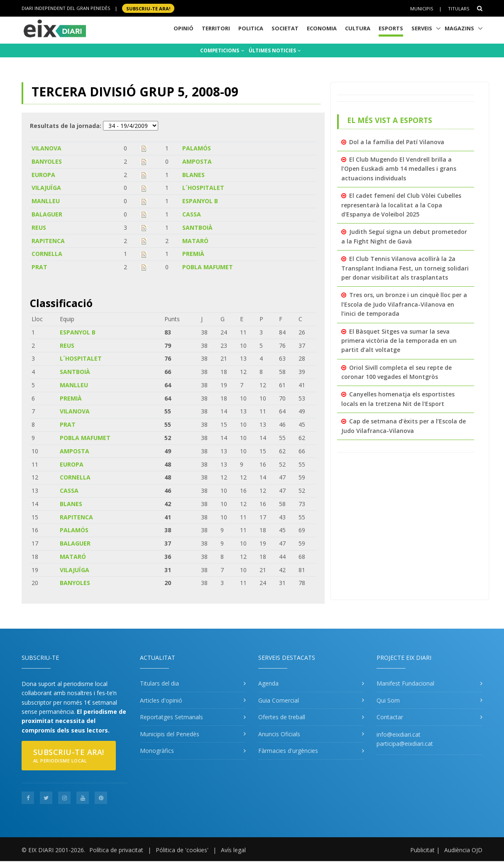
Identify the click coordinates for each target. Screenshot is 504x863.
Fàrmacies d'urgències (288, 751)
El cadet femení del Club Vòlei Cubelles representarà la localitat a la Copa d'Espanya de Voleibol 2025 (401, 205)
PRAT (39, 267)
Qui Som (388, 700)
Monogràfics (157, 751)
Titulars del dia (159, 683)
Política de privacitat (116, 850)
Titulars (459, 9)
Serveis (422, 28)
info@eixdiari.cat (399, 734)
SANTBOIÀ (197, 227)
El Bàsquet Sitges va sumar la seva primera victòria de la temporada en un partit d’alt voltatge (399, 341)
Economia (322, 28)
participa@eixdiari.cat (405, 744)
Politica (251, 28)
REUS (39, 227)
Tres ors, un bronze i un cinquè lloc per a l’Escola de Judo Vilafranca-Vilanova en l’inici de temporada (404, 304)
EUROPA (43, 175)
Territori (216, 28)
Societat (285, 28)
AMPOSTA (197, 161)
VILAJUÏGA (46, 188)
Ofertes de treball (282, 717)
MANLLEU (46, 201)
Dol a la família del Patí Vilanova (397, 142)
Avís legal (233, 850)
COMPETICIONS (222, 50)
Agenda (268, 683)
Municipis (422, 9)
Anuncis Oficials (279, 734)
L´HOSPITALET (203, 188)
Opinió (183, 28)
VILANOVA (46, 148)
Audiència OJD (463, 850)
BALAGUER (47, 214)
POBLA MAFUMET (208, 267)
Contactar (390, 717)
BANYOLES (47, 161)
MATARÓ (195, 241)
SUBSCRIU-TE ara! (148, 8)
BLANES (193, 175)
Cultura (358, 28)
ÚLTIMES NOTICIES (275, 50)
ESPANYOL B (200, 201)
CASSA (192, 214)
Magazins (459, 28)
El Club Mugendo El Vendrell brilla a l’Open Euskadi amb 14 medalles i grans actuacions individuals (399, 169)
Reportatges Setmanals (171, 717)
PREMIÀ (193, 254)
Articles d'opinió (161, 700)
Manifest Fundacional (405, 683)
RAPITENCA (48, 241)
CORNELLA (47, 254)
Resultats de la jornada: (66, 126)
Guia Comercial (279, 700)
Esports (391, 28)
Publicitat (422, 850)
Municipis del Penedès (170, 734)
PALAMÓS (197, 148)
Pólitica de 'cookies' (182, 850)
